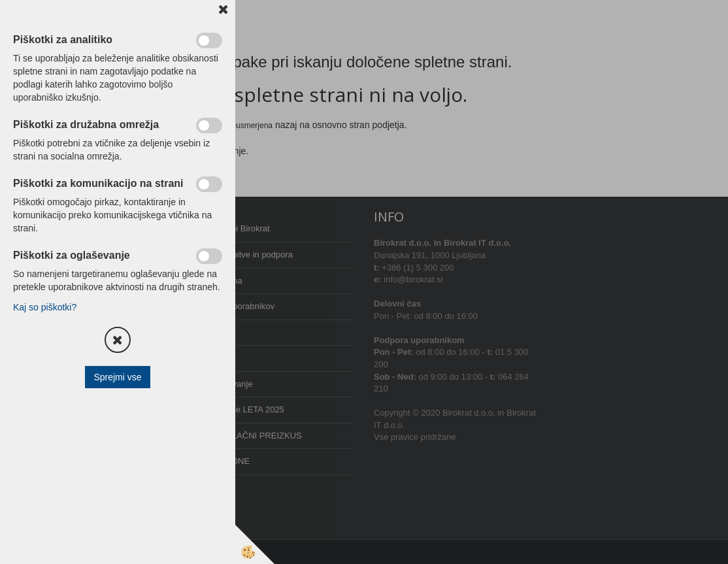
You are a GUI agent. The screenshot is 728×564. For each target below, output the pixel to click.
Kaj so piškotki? (45, 307)
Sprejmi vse (117, 377)
